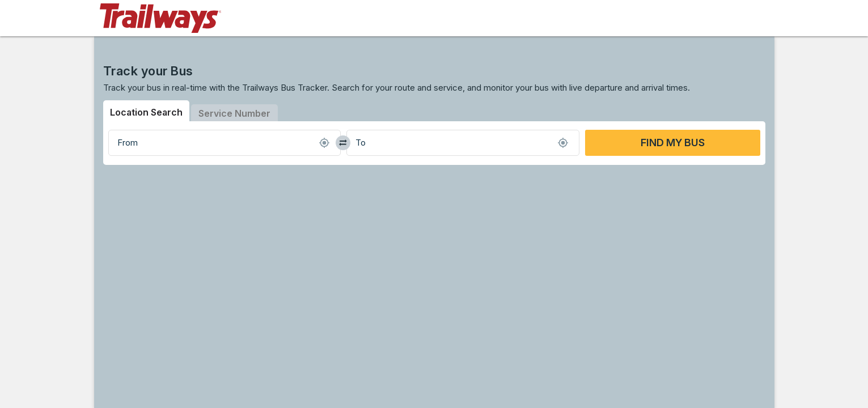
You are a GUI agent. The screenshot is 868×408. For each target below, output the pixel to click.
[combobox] (225, 143)
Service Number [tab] (234, 113)
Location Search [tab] (146, 112)
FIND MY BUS (673, 143)
